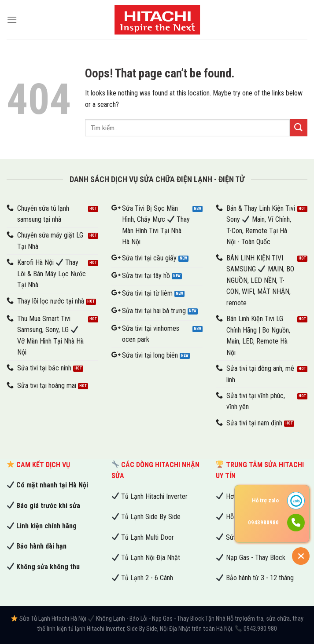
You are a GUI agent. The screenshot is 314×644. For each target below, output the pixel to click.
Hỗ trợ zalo (265, 500)
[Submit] (299, 128)
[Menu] (12, 20)
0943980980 (263, 522)
